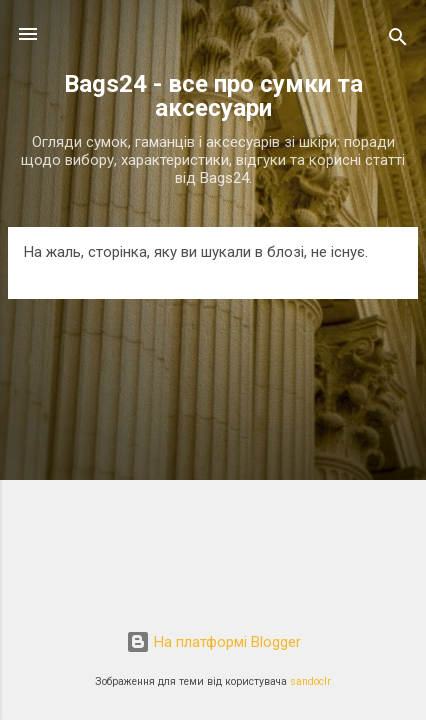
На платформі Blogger (213, 642)
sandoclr (310, 681)
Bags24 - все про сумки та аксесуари (213, 96)
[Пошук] (398, 40)
